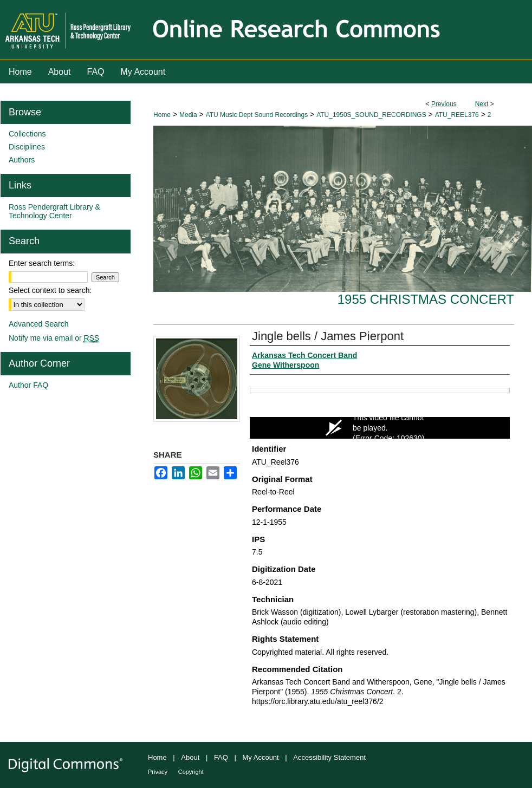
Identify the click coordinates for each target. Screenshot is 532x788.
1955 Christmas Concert (426, 299)
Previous (444, 104)
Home (162, 115)
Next (482, 104)
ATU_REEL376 (457, 115)
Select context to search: (50, 290)
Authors (22, 160)
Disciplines (27, 147)
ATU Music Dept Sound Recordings (257, 115)
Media (188, 115)
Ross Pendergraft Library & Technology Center (54, 211)
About (190, 757)
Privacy (158, 772)
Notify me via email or (54, 338)
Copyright (191, 772)
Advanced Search (39, 324)
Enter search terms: (42, 263)
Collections (27, 134)
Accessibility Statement (329, 757)
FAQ (221, 757)
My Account (261, 757)
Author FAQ (28, 385)
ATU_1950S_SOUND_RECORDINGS (371, 115)
